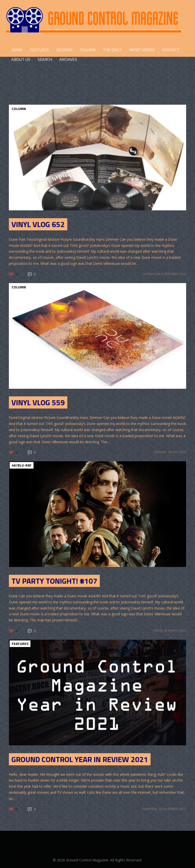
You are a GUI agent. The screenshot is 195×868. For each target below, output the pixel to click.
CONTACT (171, 50)
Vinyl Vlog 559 (38, 402)
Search (45, 59)
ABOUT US (21, 59)
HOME (17, 50)
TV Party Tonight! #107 (54, 581)
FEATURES (39, 50)
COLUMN (88, 50)
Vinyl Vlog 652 (38, 224)
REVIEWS (64, 50)
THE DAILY (112, 50)
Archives (68, 59)
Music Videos (142, 50)
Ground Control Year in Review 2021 (80, 759)
